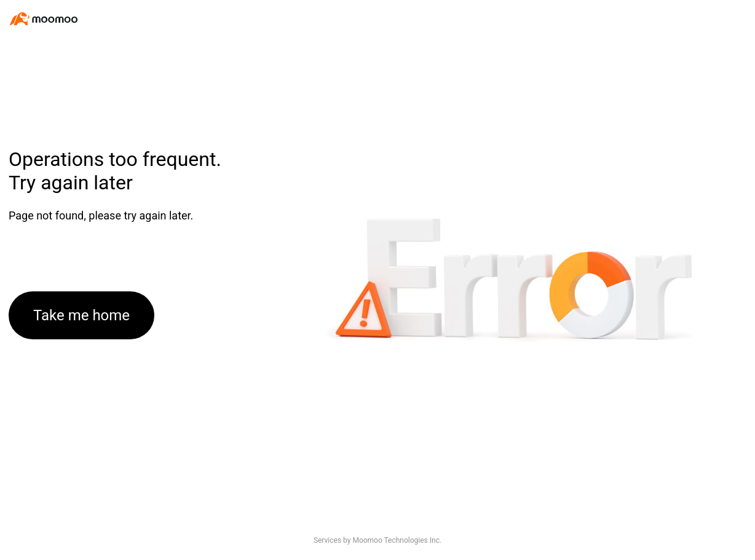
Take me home (81, 315)
